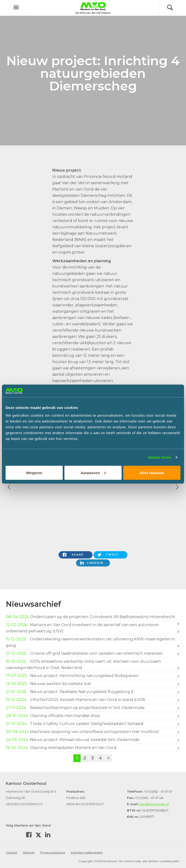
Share (78, 555)
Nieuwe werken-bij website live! (93, 684)
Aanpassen (93, 473)
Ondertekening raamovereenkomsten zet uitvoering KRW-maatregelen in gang (93, 642)
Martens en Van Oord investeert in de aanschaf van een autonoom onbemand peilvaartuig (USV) (93, 628)
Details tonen (159, 457)
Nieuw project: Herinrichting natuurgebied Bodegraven (93, 676)
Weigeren (34, 473)
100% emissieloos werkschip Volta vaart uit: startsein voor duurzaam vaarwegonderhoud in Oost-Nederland (93, 664)
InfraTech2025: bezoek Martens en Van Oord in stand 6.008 (93, 700)
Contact (12, 852)
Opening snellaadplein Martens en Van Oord (93, 748)
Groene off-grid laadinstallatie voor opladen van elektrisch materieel (93, 653)
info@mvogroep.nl (154, 804)
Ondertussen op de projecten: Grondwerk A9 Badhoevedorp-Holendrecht (93, 617)
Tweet (112, 555)
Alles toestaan (152, 473)
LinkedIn (95, 563)
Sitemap (29, 852)
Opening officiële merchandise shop (93, 716)
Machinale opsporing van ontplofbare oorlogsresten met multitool (93, 732)
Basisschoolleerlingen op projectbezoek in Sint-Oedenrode (93, 708)
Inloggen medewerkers (87, 852)
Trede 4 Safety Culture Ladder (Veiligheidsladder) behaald (93, 724)
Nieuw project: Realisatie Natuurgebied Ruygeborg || (93, 692)
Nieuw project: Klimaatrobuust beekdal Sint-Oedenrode (93, 740)
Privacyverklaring (53, 852)
